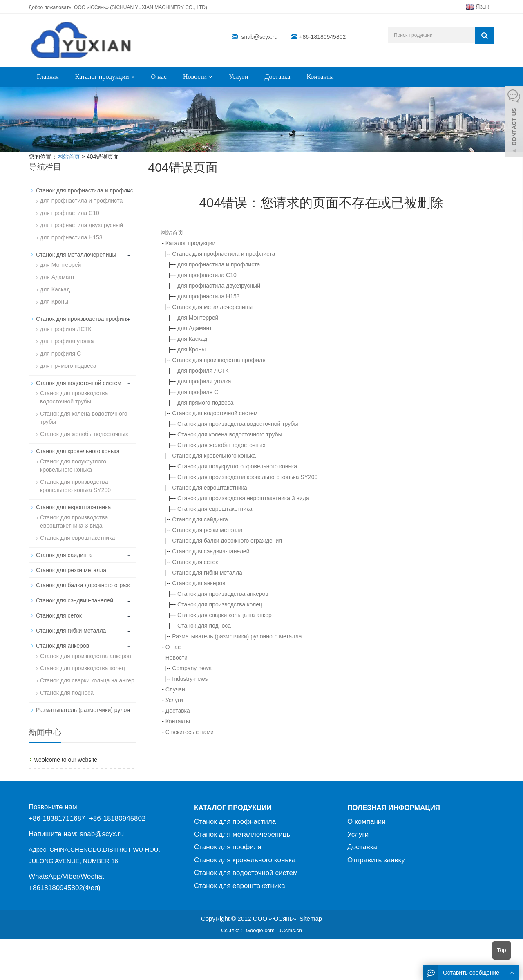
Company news (192, 668)
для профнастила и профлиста (219, 264)
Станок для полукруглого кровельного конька (237, 466)
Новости (198, 77)
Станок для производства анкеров (223, 594)
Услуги (239, 77)
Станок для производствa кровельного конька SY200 (247, 477)
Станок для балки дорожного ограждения (227, 541)
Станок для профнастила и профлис (85, 190)
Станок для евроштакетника (209, 488)
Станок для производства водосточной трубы (238, 424)
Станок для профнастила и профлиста (224, 254)
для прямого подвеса (206, 403)
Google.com (260, 930)
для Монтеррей (198, 318)
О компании (367, 822)
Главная (48, 77)
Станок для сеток (195, 562)
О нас (159, 77)
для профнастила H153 (209, 296)
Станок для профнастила (235, 822)
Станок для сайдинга (200, 519)
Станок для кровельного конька (214, 456)
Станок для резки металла (207, 530)
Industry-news (190, 679)
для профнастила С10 (207, 275)
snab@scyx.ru (259, 37)
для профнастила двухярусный (219, 286)
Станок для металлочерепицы (212, 307)
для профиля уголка (204, 381)
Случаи (175, 689)
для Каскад (192, 339)
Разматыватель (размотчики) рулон (83, 710)
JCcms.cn (290, 930)
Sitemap (311, 918)
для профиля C (198, 392)
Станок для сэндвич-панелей (211, 551)
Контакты (320, 77)
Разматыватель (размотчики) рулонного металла (237, 636)
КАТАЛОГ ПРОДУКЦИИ (233, 808)
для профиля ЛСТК (203, 371)
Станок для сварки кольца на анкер (225, 615)
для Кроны (191, 349)
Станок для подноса (204, 626)
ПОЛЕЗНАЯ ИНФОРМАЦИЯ (394, 808)
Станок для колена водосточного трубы (230, 434)
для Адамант (195, 328)
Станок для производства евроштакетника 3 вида (243, 498)
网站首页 (172, 233)
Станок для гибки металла (207, 573)
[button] (133, 77)
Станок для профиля (228, 847)
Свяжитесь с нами (190, 732)
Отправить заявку (376, 860)
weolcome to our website (66, 760)
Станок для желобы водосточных (221, 445)
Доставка (278, 77)
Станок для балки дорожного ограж (83, 585)
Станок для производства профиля (219, 360)
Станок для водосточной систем (215, 413)
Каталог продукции (105, 77)
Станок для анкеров (199, 583)
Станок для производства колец (220, 604)
